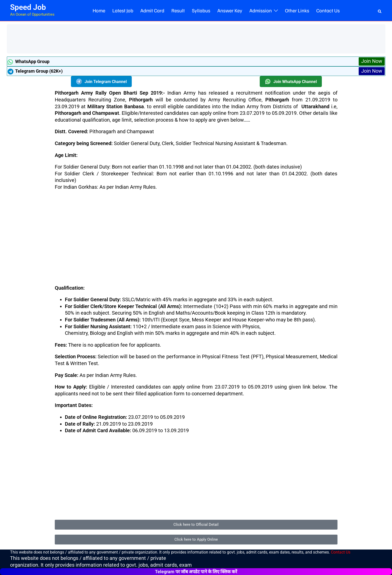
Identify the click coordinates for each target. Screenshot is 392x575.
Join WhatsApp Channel (291, 82)
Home (99, 10)
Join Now (372, 61)
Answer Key (230, 10)
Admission (261, 10)
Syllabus (201, 10)
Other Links (297, 10)
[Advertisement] (101, 38)
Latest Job (123, 10)
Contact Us (328, 10)
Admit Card (152, 10)
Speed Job (28, 7)
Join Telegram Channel (101, 82)
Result (178, 10)
